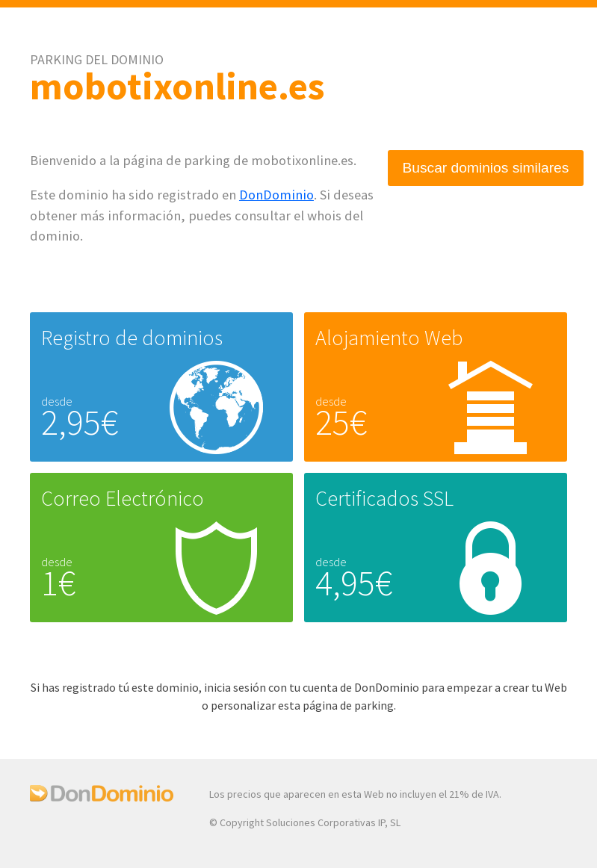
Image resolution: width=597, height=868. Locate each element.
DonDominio (276, 195)
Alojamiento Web (389, 338)
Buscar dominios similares (486, 168)
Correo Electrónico (123, 498)
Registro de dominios (132, 338)
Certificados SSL (384, 498)
